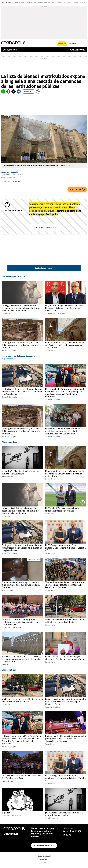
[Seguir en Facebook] (70, 831)
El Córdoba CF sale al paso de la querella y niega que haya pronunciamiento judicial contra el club (21, 659)
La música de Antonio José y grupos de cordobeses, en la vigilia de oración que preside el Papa (20, 622)
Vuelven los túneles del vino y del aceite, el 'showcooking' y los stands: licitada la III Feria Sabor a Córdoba (65, 585)
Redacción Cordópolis (10, 172)
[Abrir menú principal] (85, 43)
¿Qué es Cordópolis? (44, 856)
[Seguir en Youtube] (80, 831)
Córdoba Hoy (10, 50)
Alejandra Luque (7, 590)
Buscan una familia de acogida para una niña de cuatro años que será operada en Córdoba (21, 585)
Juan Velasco (6, 313)
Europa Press (17, 627)
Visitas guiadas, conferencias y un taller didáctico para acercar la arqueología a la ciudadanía (21, 345)
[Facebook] (8, 91)
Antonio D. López (8, 781)
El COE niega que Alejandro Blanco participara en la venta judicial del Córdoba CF (65, 548)
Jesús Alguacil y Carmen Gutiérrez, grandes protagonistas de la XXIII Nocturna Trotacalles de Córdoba (65, 739)
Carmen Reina (50, 350)
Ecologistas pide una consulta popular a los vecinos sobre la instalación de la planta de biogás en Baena (22, 392)
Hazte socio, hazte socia (45, 227)
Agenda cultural (68, 3)
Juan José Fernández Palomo (12, 816)
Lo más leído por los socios (13, 276)
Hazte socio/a (62, 43)
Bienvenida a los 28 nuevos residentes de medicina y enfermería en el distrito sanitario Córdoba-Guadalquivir (64, 431)
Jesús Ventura (50, 590)
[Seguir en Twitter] (67, 831)
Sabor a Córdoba (53, 3)
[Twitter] (14, 91)
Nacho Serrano (50, 313)
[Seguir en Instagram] (76, 831)
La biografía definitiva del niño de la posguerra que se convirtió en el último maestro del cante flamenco (20, 308)
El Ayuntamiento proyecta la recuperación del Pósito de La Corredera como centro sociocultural (65, 345)
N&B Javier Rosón (20, 3)
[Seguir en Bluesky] (64, 831)
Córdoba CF (76, 3)
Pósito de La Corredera (31, 3)
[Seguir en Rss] (70, 835)
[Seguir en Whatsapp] (67, 835)
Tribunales (17, 182)
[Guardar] (38, 91)
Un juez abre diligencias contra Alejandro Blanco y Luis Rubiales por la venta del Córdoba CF (65, 308)
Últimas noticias (9, 670)
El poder (6, 813)
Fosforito (60, 3)
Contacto (44, 863)
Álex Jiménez (61, 313)
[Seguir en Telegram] (73, 831)
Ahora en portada (9, 442)
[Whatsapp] (3, 91)
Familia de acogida (43, 3)
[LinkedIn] (19, 91)
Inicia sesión (73, 43)
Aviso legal (44, 859)
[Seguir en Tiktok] (64, 835)
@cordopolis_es (8, 177)
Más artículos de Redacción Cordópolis (19, 356)
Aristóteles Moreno (8, 477)
